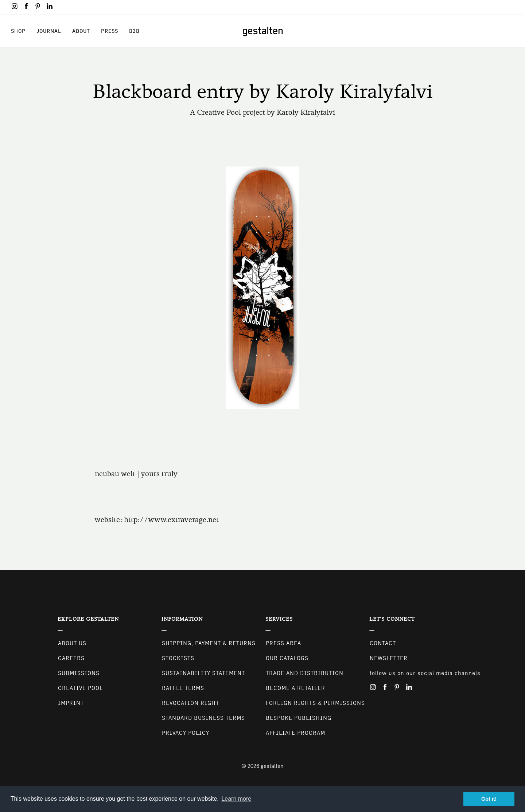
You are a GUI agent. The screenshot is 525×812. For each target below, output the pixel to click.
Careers (71, 658)
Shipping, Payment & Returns (209, 643)
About (81, 31)
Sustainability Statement (203, 673)
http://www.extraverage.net (171, 520)
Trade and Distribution (305, 673)
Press (110, 31)
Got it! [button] (489, 799)
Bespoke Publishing (299, 718)
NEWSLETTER (389, 658)
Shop (18, 31)
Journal (49, 31)
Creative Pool (80, 688)
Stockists (178, 658)
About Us (72, 643)
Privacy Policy (186, 733)
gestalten (272, 766)
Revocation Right (190, 703)
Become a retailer (295, 688)
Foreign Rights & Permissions (315, 703)
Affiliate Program (295, 733)
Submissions (79, 673)
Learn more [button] (236, 799)
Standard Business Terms (203, 718)
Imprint (71, 703)
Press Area (283, 643)
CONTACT (383, 643)
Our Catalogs (287, 658)
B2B (134, 31)
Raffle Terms (183, 688)
